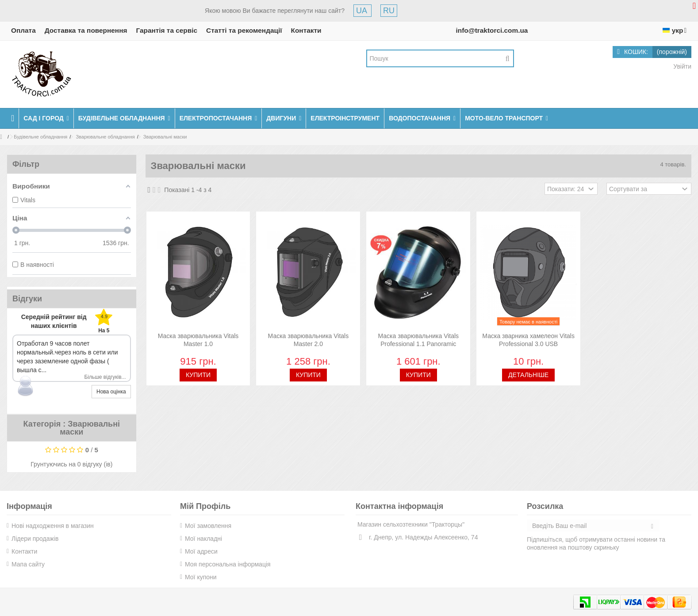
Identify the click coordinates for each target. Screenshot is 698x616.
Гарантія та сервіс (167, 30)
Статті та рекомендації (244, 30)
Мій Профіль (205, 506)
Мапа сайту (28, 564)
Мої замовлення (208, 526)
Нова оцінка (111, 392)
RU (389, 11)
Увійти (681, 66)
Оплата (23, 30)
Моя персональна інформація (228, 564)
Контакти (306, 30)
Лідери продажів (35, 539)
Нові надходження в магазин (53, 526)
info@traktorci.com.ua (492, 30)
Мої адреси (201, 551)
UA (362, 11)
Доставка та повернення (86, 30)
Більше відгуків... (105, 377)
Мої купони (201, 577)
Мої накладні (203, 539)
